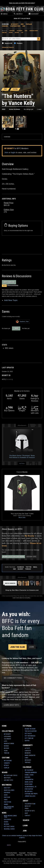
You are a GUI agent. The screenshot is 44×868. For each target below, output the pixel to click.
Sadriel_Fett (22, 322)
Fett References (30, 736)
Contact (28, 816)
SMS (14, 569)
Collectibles (8, 731)
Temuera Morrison (31, 772)
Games (6, 804)
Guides (6, 822)
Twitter (29, 567)
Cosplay (7, 768)
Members (28, 753)
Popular (29, 24)
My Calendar (29, 770)
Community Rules (11, 853)
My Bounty (15, 24)
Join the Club (17, 647)
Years (6, 751)
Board (5, 772)
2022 (4, 109)
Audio (6, 795)
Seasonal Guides (9, 829)
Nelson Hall (29, 791)
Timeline (4, 33)
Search (18, 14)
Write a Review (9, 282)
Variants (7, 763)
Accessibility (10, 855)
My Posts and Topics (11, 775)
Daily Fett (7, 788)
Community (28, 745)
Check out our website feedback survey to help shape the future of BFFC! (22, 837)
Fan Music (7, 793)
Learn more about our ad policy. (21, 598)
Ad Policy (22, 463)
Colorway (20, 31)
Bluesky (20, 569)
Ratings (6, 746)
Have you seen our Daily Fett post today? (22, 3)
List (22, 33)
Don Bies (27, 777)
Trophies (28, 762)
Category (12, 31)
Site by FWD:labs (30, 855)
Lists (5, 741)
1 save (39, 109)
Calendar (27, 767)
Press (27, 808)
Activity (27, 748)
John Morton (29, 780)
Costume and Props (31, 794)
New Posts (7, 778)
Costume (6, 758)
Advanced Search (8, 47)
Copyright (22, 853)
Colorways (7, 739)
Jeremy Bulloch (30, 796)
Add (24, 26)
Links (26, 758)
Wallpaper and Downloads (9, 807)
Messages (28, 760)
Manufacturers (9, 744)
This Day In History (31, 731)
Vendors (5, 26)
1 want (16, 328)
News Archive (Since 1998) (10, 816)
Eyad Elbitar (29, 789)
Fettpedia (27, 726)
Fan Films (7, 797)
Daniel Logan (29, 775)
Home (4, 726)
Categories (7, 736)
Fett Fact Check (9, 827)
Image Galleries (9, 790)
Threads (28, 569)
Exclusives (7, 819)
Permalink (9, 379)
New (22, 24)
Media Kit (28, 806)
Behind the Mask (30, 729)
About (26, 801)
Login (31, 647)
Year (26, 31)
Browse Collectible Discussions (13, 557)
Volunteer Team (30, 804)
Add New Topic (11, 300)
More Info (22, 517)
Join (6, 152)
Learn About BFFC (11, 705)
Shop (26, 813)
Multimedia (7, 785)
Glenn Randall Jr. (31, 787)
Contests (28, 751)
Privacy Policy (32, 853)
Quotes (27, 741)
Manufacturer (34, 31)
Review (17, 33)
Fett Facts (28, 734)
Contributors (15, 26)
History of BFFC (30, 811)
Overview (5, 24)
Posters (20, 43)
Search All (8, 43)
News (4, 813)
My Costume (8, 761)
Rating (11, 33)
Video (6, 800)
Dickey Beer (29, 784)
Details (6, 765)
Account (33, 14)
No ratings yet (28, 109)
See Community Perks (13, 678)
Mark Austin (29, 782)
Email (35, 567)
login (13, 152)
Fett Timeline (29, 738)
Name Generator (30, 755)
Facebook (21, 567)
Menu (4, 14)
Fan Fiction (7, 802)
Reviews (6, 748)
